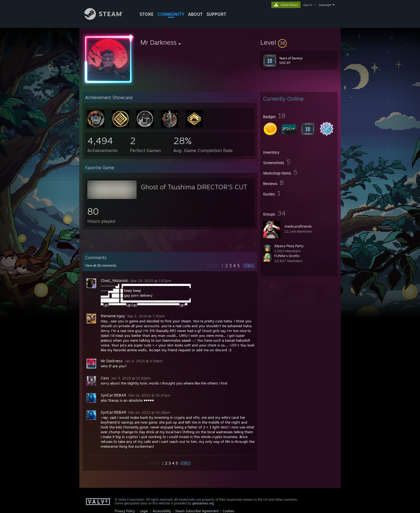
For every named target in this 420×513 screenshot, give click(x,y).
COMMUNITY (171, 14)
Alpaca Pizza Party (289, 246)
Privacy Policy (125, 511)
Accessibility (162, 511)
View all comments (101, 266)
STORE (147, 14)
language (325, 5)
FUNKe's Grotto (287, 256)
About (195, 14)
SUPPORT (216, 14)
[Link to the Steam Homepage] (108, 18)
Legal (144, 511)
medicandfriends (298, 226)
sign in (308, 5)
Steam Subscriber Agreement (197, 511)
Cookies (228, 511)
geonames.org (203, 503)
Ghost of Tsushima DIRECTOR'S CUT (194, 187)
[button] (299, 42)
